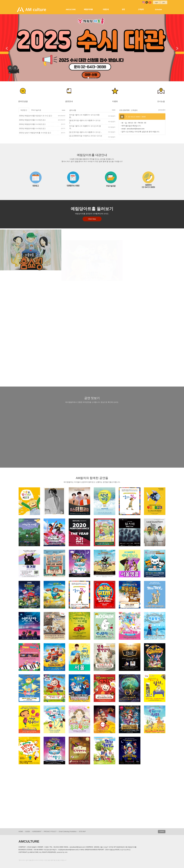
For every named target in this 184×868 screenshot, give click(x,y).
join (164, 2)
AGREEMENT (37, 832)
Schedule (158, 9)
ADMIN (162, 832)
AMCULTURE (71, 9)
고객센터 (141, 9)
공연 (123, 9)
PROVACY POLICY (50, 832)
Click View (92, 219)
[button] (6, 48)
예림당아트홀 (88, 9)
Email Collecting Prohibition (68, 832)
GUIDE (28, 832)
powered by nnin (62, 852)
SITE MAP (82, 832)
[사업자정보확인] (125, 850)
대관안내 (106, 9)
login (157, 2)
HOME (21, 832)
